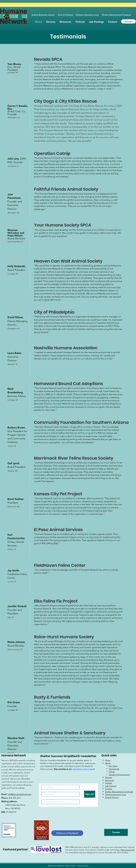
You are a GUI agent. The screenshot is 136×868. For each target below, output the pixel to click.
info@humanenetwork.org (20, 794)
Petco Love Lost (127, 850)
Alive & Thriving (65, 15)
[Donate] (128, 21)
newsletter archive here (83, 769)
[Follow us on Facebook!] (67, 833)
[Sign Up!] (90, 794)
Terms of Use (70, 866)
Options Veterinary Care (87, 15)
